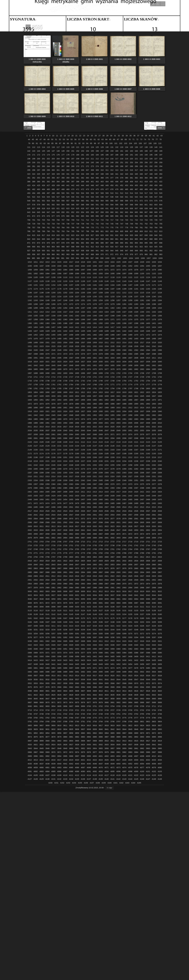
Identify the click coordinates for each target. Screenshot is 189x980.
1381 (36, 323)
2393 (113, 488)
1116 (101, 277)
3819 (113, 725)
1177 (53, 289)
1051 (124, 266)
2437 (101, 496)
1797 (130, 388)
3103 (95, 607)
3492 (83, 672)
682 (78, 216)
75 (149, 139)
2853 (113, 565)
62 (99, 139)
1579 (101, 354)
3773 (113, 718)
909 (78, 247)
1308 (148, 308)
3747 (95, 714)
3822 (130, 725)
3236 (65, 630)
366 (97, 178)
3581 (65, 687)
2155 (65, 450)
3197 (107, 622)
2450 (42, 499)
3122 (71, 611)
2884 (160, 568)
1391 (95, 323)
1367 (89, 319)
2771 (36, 553)
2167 (136, 450)
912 (92, 247)
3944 (36, 748)
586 (73, 205)
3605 (71, 691)
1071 (107, 270)
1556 (101, 350)
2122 (142, 442)
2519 (42, 511)
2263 (160, 465)
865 (136, 239)
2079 (160, 434)
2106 (47, 442)
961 (58, 254)
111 (29, 147)
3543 (113, 680)
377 (112, 178)
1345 (95, 316)
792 (58, 231)
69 (126, 139)
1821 (136, 392)
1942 (36, 415)
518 (151, 193)
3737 (36, 714)
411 (141, 182)
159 (112, 151)
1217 (154, 293)
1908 (107, 408)
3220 (107, 626)
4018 (65, 760)
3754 (136, 714)
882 (82, 243)
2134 (77, 446)
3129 (113, 611)
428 (53, 185)
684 (87, 216)
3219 (101, 626)
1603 (107, 358)
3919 (160, 741)
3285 (83, 637)
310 (102, 170)
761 (48, 228)
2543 (47, 515)
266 (58, 166)
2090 (89, 438)
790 (48, 231)
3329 (71, 645)
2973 (142, 584)
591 (97, 205)
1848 (160, 396)
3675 (77, 702)
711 (82, 220)
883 (87, 243)
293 (156, 166)
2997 (148, 588)
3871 (148, 733)
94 (87, 143)
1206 (89, 293)
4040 (59, 764)
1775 (136, 385)
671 (29, 216)
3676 (83, 702)
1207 (95, 293)
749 (131, 224)
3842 (113, 729)
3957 (113, 748)
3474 (113, 668)
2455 (71, 499)
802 (107, 231)
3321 (160, 641)
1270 (59, 304)
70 (130, 139)
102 (121, 143)
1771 (113, 385)
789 (43, 231)
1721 (95, 377)
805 (122, 231)
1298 (89, 308)
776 (117, 228)
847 (53, 239)
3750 (113, 714)
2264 (30, 469)
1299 (95, 308)
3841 (107, 729)
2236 (136, 461)
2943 (101, 580)
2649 (130, 530)
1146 (142, 281)
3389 (154, 653)
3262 (83, 634)
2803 (89, 557)
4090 (83, 771)
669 (156, 212)
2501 (71, 507)
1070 (101, 270)
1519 (154, 343)
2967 (107, 584)
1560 (124, 350)
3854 (47, 733)
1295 (71, 308)
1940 (160, 411)
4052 (130, 764)
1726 (124, 377)
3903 (65, 741)
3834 (65, 729)
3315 (124, 641)
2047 (107, 430)
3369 (36, 653)
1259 (130, 300)
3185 (36, 622)
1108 (53, 277)
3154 (124, 614)
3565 (107, 683)
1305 (130, 308)
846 (48, 239)
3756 (148, 714)
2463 (118, 499)
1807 (53, 392)
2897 (101, 572)
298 (43, 170)
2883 (154, 568)
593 (107, 205)
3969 (47, 752)
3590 (118, 687)
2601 (118, 522)
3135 (148, 611)
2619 (89, 526)
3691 (36, 706)
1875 (47, 404)
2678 (30, 538)
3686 (142, 702)
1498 (30, 343)
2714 (107, 542)
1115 (95, 277)
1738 (59, 381)
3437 (30, 664)
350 (161, 174)
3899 (42, 741)
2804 (95, 557)
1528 (71, 346)
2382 (47, 488)
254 (136, 162)
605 (29, 208)
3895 (154, 737)
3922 (42, 745)
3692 (42, 706)
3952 (83, 748)
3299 (30, 641)
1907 (101, 408)
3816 (95, 725)
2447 (160, 496)
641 (156, 208)
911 (87, 247)
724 (146, 220)
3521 (118, 676)
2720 (142, 542)
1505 (71, 343)
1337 (47, 316)
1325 (113, 312)
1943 (42, 415)
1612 (160, 358)
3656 (101, 699)
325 (39, 174)
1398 (136, 323)
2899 (113, 572)
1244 (42, 300)
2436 (95, 496)
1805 (42, 392)
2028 (130, 427)
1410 (71, 327)
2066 (83, 434)
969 (97, 254)
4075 (130, 768)
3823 (136, 725)
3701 (95, 706)
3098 (65, 607)
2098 (136, 438)
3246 (124, 630)
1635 (130, 362)
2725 (36, 545)
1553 (83, 350)
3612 (113, 691)
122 (82, 147)
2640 (77, 530)
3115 (30, 611)
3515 (83, 676)
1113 (83, 277)
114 (43, 147)
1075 (130, 270)
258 (156, 162)
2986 (83, 588)
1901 (65, 408)
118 (63, 147)
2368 (101, 484)
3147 (83, 614)
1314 (47, 312)
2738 (113, 545)
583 (58, 205)
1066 (77, 270)
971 (107, 254)
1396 (124, 323)
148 (58, 151)
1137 (89, 281)
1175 (42, 289)
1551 (71, 350)
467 (58, 189)
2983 (65, 588)
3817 (101, 725)
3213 (65, 626)
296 (34, 170)
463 (39, 189)
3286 (89, 637)
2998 (154, 588)
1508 (89, 343)
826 (87, 235)
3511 (59, 676)
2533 (124, 511)
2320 (89, 476)
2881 (142, 568)
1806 (47, 392)
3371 (47, 653)
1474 (160, 335)
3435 (154, 660)
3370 (42, 653)
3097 (59, 607)
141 (161, 147)
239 (63, 162)
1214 (136, 293)
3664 (148, 699)
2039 (59, 430)
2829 (107, 561)
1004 (131, 258)
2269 (59, 469)
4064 (65, 768)
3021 (154, 591)
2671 (124, 534)
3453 (124, 664)
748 (126, 224)
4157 (92, 783)
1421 (136, 327)
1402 (160, 323)
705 (53, 220)
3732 (142, 710)
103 (126, 143)
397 (73, 182)
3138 (30, 614)
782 (146, 228)
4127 (30, 779)
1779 (160, 385)
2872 (89, 568)
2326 (124, 476)
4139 (101, 779)
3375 (71, 653)
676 (48, 216)
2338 (59, 480)
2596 (89, 522)
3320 (154, 641)
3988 (160, 752)
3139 (36, 614)
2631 (160, 526)
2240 (160, 461)
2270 (65, 469)
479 (117, 189)
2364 (77, 484)
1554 (89, 350)
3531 (42, 680)
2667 (101, 534)
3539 (89, 680)
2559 (142, 515)
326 (43, 174)
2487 (124, 503)
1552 (77, 350)
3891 (130, 737)
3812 (71, 725)
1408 (59, 327)
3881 (71, 737)
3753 (130, 714)
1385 (59, 323)
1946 (59, 415)
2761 (113, 549)
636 (131, 208)
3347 (42, 649)
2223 (59, 461)
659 (107, 212)
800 (97, 231)
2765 (136, 549)
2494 (30, 507)
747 (122, 224)
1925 (71, 411)
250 (117, 162)
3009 (83, 591)
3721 (77, 710)
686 (97, 216)
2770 (30, 553)
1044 (83, 266)
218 (122, 159)
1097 (124, 274)
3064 (136, 599)
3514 (77, 676)
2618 (83, 526)
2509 (118, 507)
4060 (42, 768)
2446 (154, 496)
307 (87, 170)
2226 (77, 461)
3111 (142, 607)
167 (151, 151)
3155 (130, 614)
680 (68, 216)
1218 (160, 293)
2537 (148, 511)
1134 (71, 281)
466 (53, 189)
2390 (95, 488)
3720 (71, 710)
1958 (130, 415)
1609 (142, 358)
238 (58, 162)
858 (102, 239)
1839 (107, 396)
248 (107, 162)
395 (63, 182)
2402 (30, 492)
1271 (65, 304)
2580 (130, 519)
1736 (47, 381)
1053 (136, 266)
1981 (124, 419)
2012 (36, 427)
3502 (142, 672)
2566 (47, 519)
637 (136, 208)
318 (141, 170)
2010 (160, 423)
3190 (65, 622)
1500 (42, 343)
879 (68, 243)
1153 (47, 285)
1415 (101, 327)
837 (141, 235)
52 (60, 139)
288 (131, 166)
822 (68, 235)
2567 (53, 519)
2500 (65, 507)
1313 (42, 312)
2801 (77, 557)
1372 (118, 319)
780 (136, 228)
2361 (59, 484)
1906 (95, 408)
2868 (65, 568)
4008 (142, 756)
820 (58, 235)
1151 (36, 285)
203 (53, 159)
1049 (113, 266)
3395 (53, 656)
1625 (71, 362)
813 (161, 231)
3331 (83, 645)
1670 (65, 369)
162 (126, 151)
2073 (124, 434)
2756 (83, 549)
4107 (47, 775)
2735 (95, 545)
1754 (148, 381)
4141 (113, 779)
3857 (65, 733)
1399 (142, 323)
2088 (77, 438)
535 (97, 197)
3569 (130, 683)
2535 (136, 511)
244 (87, 162)
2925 (130, 576)
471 (78, 189)
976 (131, 254)
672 (34, 216)
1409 (65, 327)
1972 (71, 419)
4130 (47, 779)
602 (151, 205)
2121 (136, 442)
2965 (95, 584)
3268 (118, 634)
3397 (65, 656)
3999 (89, 756)
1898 (47, 408)
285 (117, 166)
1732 (160, 377)
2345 (101, 480)
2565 (42, 519)
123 (87, 147)
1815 (101, 392)
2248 (71, 465)
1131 (53, 281)
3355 (89, 649)
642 (161, 208)
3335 (107, 645)
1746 (101, 381)
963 (68, 254)
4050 (118, 764)
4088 (71, 771)
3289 (107, 637)
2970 (124, 584)
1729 (142, 377)
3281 (59, 637)
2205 (89, 457)
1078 (148, 270)
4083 (42, 771)
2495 (36, 507)
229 (29, 162)
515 (136, 193)
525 (48, 197)
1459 (77, 335)
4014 (42, 760)
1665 (36, 369)
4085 (53, 771)
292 (151, 166)
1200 (53, 293)
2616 (71, 526)
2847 (77, 565)
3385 (130, 653)
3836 (77, 729)
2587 (36, 522)
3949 (65, 748)
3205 (154, 622)
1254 (101, 300)
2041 (71, 430)
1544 (30, 350)
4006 (130, 756)
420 (151, 182)
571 (136, 201)
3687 (148, 702)
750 (136, 224)
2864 (42, 568)
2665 (89, 534)
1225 (65, 297)
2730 (65, 545)
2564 (36, 519)
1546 (42, 350)
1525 (53, 346)
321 (156, 170)
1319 (77, 312)
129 (102, 147)
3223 (124, 626)
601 (146, 205)
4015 (47, 760)
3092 (30, 607)
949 (136, 251)
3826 (154, 725)
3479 (142, 668)
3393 (42, 656)
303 (68, 170)
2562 (160, 515)
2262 (154, 465)
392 (48, 182)
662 (122, 212)
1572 (59, 354)
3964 (154, 748)
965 (78, 254)
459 (156, 185)
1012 (42, 262)
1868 (142, 400)
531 (78, 197)
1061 (47, 270)
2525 (77, 511)
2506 (101, 507)
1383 (47, 323)
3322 (30, 645)
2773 (47, 553)
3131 (124, 611)
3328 (65, 645)
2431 (65, 496)
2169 (148, 450)
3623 (42, 695)
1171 (154, 285)
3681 (113, 702)
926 (161, 247)
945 (117, 251)
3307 (77, 641)
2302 (118, 473)
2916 (77, 576)
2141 (118, 446)
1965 (36, 419)
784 (156, 228)
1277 (101, 304)
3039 (124, 595)
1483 (77, 339)
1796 (124, 388)
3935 (118, 745)
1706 (142, 373)
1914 (142, 408)
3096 (53, 607)
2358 (42, 484)
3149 (95, 614)
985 (33, 258)
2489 (136, 503)
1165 (118, 285)
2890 (59, 572)
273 (92, 166)
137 (141, 147)
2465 (130, 499)
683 (82, 216)
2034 (30, 430)
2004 (124, 423)
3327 (59, 645)
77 (157, 139)
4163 (127, 783)
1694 (71, 373)
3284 (77, 637)
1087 (65, 274)
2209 (113, 457)
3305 (65, 641)
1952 (95, 415)
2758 (95, 549)
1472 (148, 335)
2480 (83, 503)
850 (68, 239)
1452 (36, 335)
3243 (107, 630)
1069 (95, 270)
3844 (124, 729)
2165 (124, 450)
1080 (160, 270)
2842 (47, 565)
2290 (47, 473)
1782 (42, 388)
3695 (59, 706)
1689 (42, 373)
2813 (148, 557)
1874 (42, 404)
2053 (142, 430)
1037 (42, 266)
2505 (95, 507)
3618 (148, 691)
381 (131, 178)
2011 (30, 427)
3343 (154, 645)
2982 (59, 588)
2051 (130, 430)
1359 (42, 319)
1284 (142, 304)
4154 (74, 783)
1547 (47, 350)
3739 (47, 714)
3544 (118, 680)
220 (131, 159)
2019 (77, 427)
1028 (136, 262)
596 (122, 205)
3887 (107, 737)
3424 (89, 660)
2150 (36, 450)
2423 (154, 492)
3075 (65, 603)
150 (68, 151)
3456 (142, 664)
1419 (124, 327)
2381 (42, 488)
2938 (71, 580)
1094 (107, 274)
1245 (47, 300)
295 (29, 170)
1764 (71, 385)
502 (73, 193)
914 (102, 247)
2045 (95, 430)
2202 (71, 457)
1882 (89, 404)
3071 (42, 603)
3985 (142, 752)
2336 (47, 480)
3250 (148, 630)
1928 (89, 411)
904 (53, 247)
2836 (148, 561)
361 (78, 178)
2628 (142, 526)
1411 (77, 327)
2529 (101, 511)
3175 (113, 618)
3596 (154, 687)
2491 (148, 503)
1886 (113, 404)
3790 (77, 722)
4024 (101, 760)
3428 (113, 660)
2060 (47, 434)
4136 (83, 779)
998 (97, 258)
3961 (136, 748)
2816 (30, 561)
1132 (59, 281)
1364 (71, 319)
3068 (160, 599)
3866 (118, 733)
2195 (30, 457)
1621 (47, 362)
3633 (101, 695)
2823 (71, 561)
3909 (101, 741)
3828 (30, 729)
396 (68, 182)
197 (161, 155)
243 (82, 162)
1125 (154, 277)
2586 (30, 522)
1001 (113, 258)
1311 (30, 312)
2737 (107, 545)
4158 (98, 783)
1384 (53, 323)
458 (151, 185)
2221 (47, 461)
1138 (95, 281)
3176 (118, 618)
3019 (142, 591)
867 (146, 239)
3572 (148, 683)
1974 (83, 419)
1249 (71, 300)
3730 (130, 710)
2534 (130, 511)
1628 (89, 362)
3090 (154, 603)
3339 (130, 645)
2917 (83, 576)
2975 (154, 584)
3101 (83, 607)
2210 (118, 457)
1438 (101, 331)
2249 (77, 465)
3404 (107, 656)
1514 (124, 343)
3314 (118, 641)
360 (73, 178)
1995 (71, 423)
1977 (101, 419)
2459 (95, 499)
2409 (71, 492)
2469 (154, 499)
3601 (47, 691)
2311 (36, 476)
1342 (77, 316)
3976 (89, 752)
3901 (53, 741)
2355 (160, 480)
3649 (59, 699)
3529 (30, 680)
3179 (136, 618)
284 (112, 166)
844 (39, 239)
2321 (95, 476)
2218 (30, 461)
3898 (36, 741)
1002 (119, 258)
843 (34, 239)
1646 (59, 365)
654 (82, 212)
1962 (154, 415)
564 (102, 201)
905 (58, 247)
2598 (101, 522)
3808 (47, 725)
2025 (113, 427)
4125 (154, 775)
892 (131, 243)
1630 (101, 362)
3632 (95, 695)
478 (112, 189)
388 (29, 182)
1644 (47, 365)
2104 (36, 442)
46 (37, 139)
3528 (160, 676)
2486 (118, 503)
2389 (89, 488)
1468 (124, 335)
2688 (89, 538)
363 (87, 178)
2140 (113, 446)
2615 (65, 526)
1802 (160, 388)
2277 (107, 469)
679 (63, 216)
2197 (42, 457)
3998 (83, 756)
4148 (154, 779)
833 (122, 235)
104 (130, 143)
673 (39, 216)
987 (43, 258)
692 (126, 216)
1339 (59, 316)
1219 (30, 297)
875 (48, 243)
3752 (124, 714)
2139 (107, 446)
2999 (160, 588)
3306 (71, 641)
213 (102, 159)
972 (112, 254)
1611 (154, 358)
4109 (59, 775)
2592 (65, 522)
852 (73, 239)
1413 (89, 327)
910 (82, 247)
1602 (101, 358)
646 (43, 212)
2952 (154, 580)
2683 (59, 538)
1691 (53, 373)
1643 (42, 365)
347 (146, 174)
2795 (42, 557)
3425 (95, 660)
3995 (65, 756)
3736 (30, 714)
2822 (65, 561)
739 (82, 224)
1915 (148, 408)
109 (155, 143)
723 (141, 220)
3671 (53, 702)
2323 (107, 476)
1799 (142, 388)
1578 (95, 354)
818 (48, 235)
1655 (113, 365)
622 (63, 208)
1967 (47, 419)
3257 (53, 634)
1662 (154, 365)
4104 (30, 775)
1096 (118, 274)
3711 (154, 706)
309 (97, 170)
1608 (136, 358)
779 (131, 228)
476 (102, 189)
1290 (42, 308)
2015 (53, 427)
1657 (124, 365)
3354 (83, 649)
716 (107, 220)
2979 (42, 588)
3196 (101, 622)
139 (151, 147)
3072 (47, 603)
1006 (143, 258)
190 (126, 155)
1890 (136, 404)
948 (131, 251)
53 (64, 139)
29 (107, 136)
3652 (77, 699)
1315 (53, 312)
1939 (154, 411)
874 (43, 243)
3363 (136, 649)
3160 (160, 614)
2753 (65, 549)
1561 (130, 350)
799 (92, 231)
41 (154, 136)
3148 (89, 614)
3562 (89, 683)
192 (136, 155)
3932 (101, 745)
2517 (30, 511)
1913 (136, 408)
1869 (148, 400)
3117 (42, 611)
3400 (83, 656)
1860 (95, 400)
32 (119, 136)
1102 (154, 274)
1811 (77, 392)
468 (63, 189)
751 (141, 224)
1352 (136, 316)
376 (107, 178)
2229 (95, 461)
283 (107, 166)
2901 (124, 572)
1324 (107, 312)
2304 (130, 473)
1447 (154, 331)
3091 (160, 603)
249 (112, 162)
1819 (124, 392)
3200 (124, 622)
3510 (53, 676)
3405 (113, 656)
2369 (107, 484)
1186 (107, 289)
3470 (89, 668)
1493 (136, 339)
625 (78, 208)
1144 (130, 281)
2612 (47, 526)
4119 (118, 775)
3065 (142, 599)
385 (151, 178)
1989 (36, 423)
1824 (154, 392)
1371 (113, 319)
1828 (42, 396)
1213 (130, 293)
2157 (77, 450)
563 (97, 201)
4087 (65, 771)
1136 (83, 281)
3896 (160, 737)
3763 (53, 718)
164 (136, 151)
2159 (89, 450)
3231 (36, 630)
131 (112, 147)
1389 (83, 323)
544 (141, 197)
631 (107, 208)
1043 (77, 266)
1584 (130, 354)
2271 (71, 469)
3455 (136, 664)
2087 (71, 438)
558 (73, 201)
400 (87, 182)
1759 (42, 385)
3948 (59, 748)
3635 (113, 695)
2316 (65, 476)
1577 (89, 354)
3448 (95, 664)
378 (117, 178)
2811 (136, 557)
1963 (160, 415)
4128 (36, 779)
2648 (124, 530)
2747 (30, 549)
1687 (30, 373)
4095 (113, 771)
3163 (42, 618)
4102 (154, 771)
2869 (71, 568)
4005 (124, 756)
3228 (154, 626)
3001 (36, 591)
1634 (124, 362)
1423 (148, 327)
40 (150, 136)
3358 (107, 649)
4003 (113, 756)
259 (161, 162)
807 (131, 231)
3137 (160, 611)
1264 (160, 300)
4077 (142, 768)
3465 (59, 668)
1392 (101, 323)
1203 (71, 293)
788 (39, 231)
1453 (42, 335)
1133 (65, 281)
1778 (154, 385)
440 (63, 185)
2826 (89, 561)
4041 (65, 764)
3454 (130, 664)
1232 (107, 297)
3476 (124, 668)
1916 (154, 408)
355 (48, 178)
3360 (118, 649)
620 (53, 208)
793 (63, 231)
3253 (30, 634)
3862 (95, 733)
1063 (59, 270)
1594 (53, 358)
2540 (30, 515)
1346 (101, 316)
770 (92, 228)
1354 (148, 316)
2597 (95, 522)
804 (117, 231)
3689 (160, 702)
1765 (77, 385)
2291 (53, 473)
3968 (42, 752)
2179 (71, 454)
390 (39, 182)
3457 (148, 664)
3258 (59, 634)
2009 (154, 423)
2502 (77, 507)
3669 (42, 702)
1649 (77, 365)
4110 (65, 775)
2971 (130, 584)
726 (156, 220)
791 (53, 231)
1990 (42, 423)
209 (82, 159)
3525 (142, 676)
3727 (113, 710)
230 (34, 162)
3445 (77, 664)
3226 (142, 626)
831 (112, 235)
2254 (107, 465)
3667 (30, 702)
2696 (136, 538)
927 (29, 251)
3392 (36, 656)
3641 (148, 695)
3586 (95, 687)
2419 (130, 492)
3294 (136, 637)
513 (126, 193)
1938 (148, 411)
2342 (83, 480)
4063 (59, 768)
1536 (118, 346)
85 (52, 143)
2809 (124, 557)
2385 (65, 488)
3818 (107, 725)
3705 (118, 706)
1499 (36, 343)
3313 (113, 641)
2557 (130, 515)
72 (137, 139)
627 (87, 208)
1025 (118, 262)
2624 (118, 526)
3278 (42, 637)
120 (73, 147)
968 (92, 254)
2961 (71, 584)
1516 (136, 343)
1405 (42, 327)
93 (83, 143)
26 (96, 136)
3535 (65, 680)
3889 (118, 737)
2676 (154, 534)
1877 (59, 404)
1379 (160, 319)
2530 (107, 511)
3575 (30, 687)
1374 (130, 319)
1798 (136, 388)
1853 (53, 400)
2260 (142, 465)
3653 (83, 699)
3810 (59, 725)
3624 (47, 695)
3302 (47, 641)
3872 (154, 733)
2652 (148, 530)
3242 (101, 630)
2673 (136, 534)
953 (156, 251)
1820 (130, 392)
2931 (30, 580)
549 (29, 201)
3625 (53, 695)
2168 (142, 450)
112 (34, 147)
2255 (113, 465)
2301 (113, 473)
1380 (30, 323)
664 (131, 212)
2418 (124, 492)
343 (126, 174)
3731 (136, 710)
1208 (101, 293)
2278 (113, 469)
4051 (124, 764)
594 (112, 205)
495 (39, 193)
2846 (71, 565)
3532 (47, 680)
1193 (148, 289)
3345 (30, 649)
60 (91, 139)
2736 (101, 545)
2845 (65, 565)
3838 (89, 729)
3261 (77, 634)
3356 (95, 649)
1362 (59, 319)
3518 (101, 676)
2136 (89, 446)
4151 (56, 783)
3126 (95, 611)
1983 (136, 419)
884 (92, 243)
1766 (83, 385)
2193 (154, 454)
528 (63, 197)
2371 (118, 484)
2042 (77, 430)
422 (161, 182)
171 (34, 155)
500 (63, 193)
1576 (83, 354)
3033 (89, 595)
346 (141, 174)
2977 (30, 588)
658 (102, 212)
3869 (136, 733)
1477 (42, 339)
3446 (83, 664)
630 (102, 208)
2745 (154, 545)
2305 (136, 473)
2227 (83, 461)
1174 (36, 289)
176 (58, 155)
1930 (101, 411)
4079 (154, 768)
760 (43, 228)
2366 (89, 484)
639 (146, 208)
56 (75, 139)
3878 (53, 737)
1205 (83, 293)
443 (78, 185)
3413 (160, 656)
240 (68, 162)
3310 (95, 641)
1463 (101, 335)
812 (156, 231)
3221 (113, 626)
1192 (142, 289)
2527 (89, 511)
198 (29, 159)
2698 (148, 538)
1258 (124, 300)
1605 (118, 358)
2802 (83, 557)
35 (131, 136)
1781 (36, 388)
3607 (83, 691)
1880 (77, 404)
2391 (101, 488)
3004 (53, 591)
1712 (42, 377)
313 (117, 170)
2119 (124, 442)
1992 (53, 423)
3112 (148, 607)
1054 (142, 266)
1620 (42, 362)
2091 (95, 438)
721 (131, 220)
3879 (59, 737)
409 (131, 182)
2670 (118, 534)
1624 (65, 362)
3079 (89, 603)
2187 (118, 454)
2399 (148, 488)
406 (117, 182)
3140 (42, 614)
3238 (77, 630)
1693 (65, 373)
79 (29, 143)
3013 (107, 591)
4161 (115, 783)
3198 (113, 622)
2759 (101, 549)
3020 (148, 591)
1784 (53, 388)
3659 (118, 699)
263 (43, 166)
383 (141, 178)
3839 (95, 729)
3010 (89, 591)
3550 (154, 680)
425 (39, 185)
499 (58, 193)
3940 (148, 745)
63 (103, 139)
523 (39, 197)
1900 (59, 408)
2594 (77, 522)
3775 (124, 718)
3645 (36, 699)
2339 (65, 480)
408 (126, 182)
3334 (101, 645)
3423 (83, 660)
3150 (101, 614)
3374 (65, 653)
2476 (59, 503)
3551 (160, 680)
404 (107, 182)
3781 (160, 718)
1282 (130, 304)
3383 (118, 653)
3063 (130, 599)
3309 (89, 641)
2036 (42, 430)
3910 (107, 741)
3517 (95, 676)
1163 (107, 285)
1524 (47, 346)
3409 (136, 656)
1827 (36, 396)
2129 (47, 446)
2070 (107, 434)
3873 (160, 733)
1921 (47, 411)
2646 (113, 530)
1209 (107, 293)
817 (43, 235)
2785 (118, 553)
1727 (130, 377)
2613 (53, 526)
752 (146, 224)
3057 (95, 599)
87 (60, 143)
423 (29, 185)
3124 (83, 611)
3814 (83, 725)
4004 (118, 756)
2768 (154, 549)
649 (58, 212)
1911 (124, 408)
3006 (65, 591)
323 (29, 174)
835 (131, 235)
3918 (154, 741)
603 (156, 205)
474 (92, 189)
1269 (53, 304)
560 (82, 201)
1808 (59, 392)
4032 (148, 760)
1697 (89, 373)
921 (136, 247)
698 (156, 216)
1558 (113, 350)
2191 (142, 454)
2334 (36, 480)
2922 (113, 576)
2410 (77, 492)
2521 (53, 511)
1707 (148, 373)
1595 (59, 358)
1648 (71, 365)
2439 (113, 496)
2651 (142, 530)
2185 (107, 454)
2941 (89, 580)
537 (107, 197)
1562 (136, 350)
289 (136, 166)
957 (39, 254)
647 (48, 212)
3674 (71, 702)
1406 (47, 327)
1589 (160, 354)
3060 (113, 599)
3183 (160, 618)
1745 (95, 381)
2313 (47, 476)
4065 (71, 768)
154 (87, 151)
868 (151, 239)
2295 (77, 473)
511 (117, 193)
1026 (124, 262)
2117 (113, 442)
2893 (77, 572)
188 (117, 155)
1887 (118, 404)
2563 (30, 519)
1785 (59, 388)
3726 (107, 710)
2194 (160, 454)
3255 (42, 634)
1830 (53, 396)
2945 (113, 580)
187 (112, 155)
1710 (30, 377)
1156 (65, 285)
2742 (136, 545)
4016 (53, 760)
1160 (89, 285)
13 (65, 136)
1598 (77, 358)
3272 (142, 634)
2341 (77, 480)
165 (141, 151)
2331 (154, 476)
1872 (30, 404)
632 (112, 208)
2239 (154, 461)
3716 (47, 710)
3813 (77, 725)
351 (29, 178)
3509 (47, 676)
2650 (136, 530)
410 (136, 182)
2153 (53, 450)
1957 (124, 415)
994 (77, 258)
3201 (130, 622)
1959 (136, 415)
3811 (65, 725)
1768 (95, 385)
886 (102, 243)
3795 (107, 722)
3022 (160, 591)
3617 (142, 691)
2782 (101, 553)
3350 (59, 649)
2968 (113, 584)
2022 (95, 427)
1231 (101, 297)
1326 (118, 312)
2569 (65, 519)
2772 (42, 553)
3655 (95, 699)
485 (126, 189)
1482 (71, 339)
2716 (118, 542)
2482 (95, 503)
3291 (118, 637)
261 (34, 166)
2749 (42, 549)
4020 (77, 760)
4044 (83, 764)
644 (34, 212)
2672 (130, 534)
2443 (136, 496)
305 (78, 170)
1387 (71, 323)
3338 (124, 645)
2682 (53, 538)
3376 (77, 653)
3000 (30, 591)
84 (49, 143)
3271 (136, 634)
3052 (65, 599)
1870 (154, 400)
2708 (71, 542)
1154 (53, 285)
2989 (101, 588)
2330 (148, 476)
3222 (118, 626)
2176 (53, 454)
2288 (36, 473)
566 (112, 201)
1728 (136, 377)
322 (161, 170)
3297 (154, 637)
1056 (154, 266)
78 (161, 139)
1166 (124, 285)
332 (73, 174)
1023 (107, 262)
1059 (36, 270)
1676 (101, 369)
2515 (154, 507)
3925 (59, 745)
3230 (30, 630)
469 (68, 189)
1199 (47, 293)
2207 (101, 457)
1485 (89, 339)
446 (92, 185)
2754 (71, 549)
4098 (130, 771)
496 (43, 193)
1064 (65, 270)
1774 (130, 385)
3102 (89, 607)
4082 (36, 771)
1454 (47, 335)
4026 (113, 760)
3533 (53, 680)
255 (141, 162)
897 (156, 243)
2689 (95, 538)
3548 (142, 680)
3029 (65, 595)
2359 (47, 484)
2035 (36, 430)
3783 (36, 722)
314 (122, 170)
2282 (136, 469)
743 (102, 224)
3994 (59, 756)
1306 (136, 308)
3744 (77, 714)
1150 (30, 285)
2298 (95, 473)
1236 (130, 297)
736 (68, 224)
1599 (83, 358)
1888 (124, 404)
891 (126, 243)
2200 (59, 457)
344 (131, 174)
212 (97, 159)
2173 (36, 454)
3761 (42, 718)
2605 (142, 522)
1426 (30, 331)
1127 (30, 281)
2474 (47, 503)
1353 (142, 316)
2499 (59, 507)
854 (82, 239)
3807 (42, 725)
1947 (65, 415)
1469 (130, 335)
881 (78, 243)
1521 (30, 346)
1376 (142, 319)
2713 (101, 542)
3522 (124, 676)
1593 (47, 358)
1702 (118, 373)
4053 (136, 764)
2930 (160, 576)
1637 (142, 362)
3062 (124, 599)
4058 (30, 768)
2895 (89, 572)
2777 (71, 553)
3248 (136, 630)
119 (68, 147)
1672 (77, 369)
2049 (118, 430)
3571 (142, 683)
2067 (89, 434)
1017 (71, 262)
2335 (42, 480)
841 (161, 235)
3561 (83, 683)
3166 (59, 618)
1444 (136, 331)
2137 (95, 446)
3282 (65, 637)
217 (117, 159)
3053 (71, 599)
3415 (36, 660)
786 (29, 231)
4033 (154, 760)
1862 (107, 400)
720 (126, 220)
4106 (42, 775)
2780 (89, 553)
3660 (124, 699)
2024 (107, 427)
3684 (130, 702)
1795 (118, 388)
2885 (30, 572)
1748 (113, 381)
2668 (107, 534)
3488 (59, 672)
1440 (113, 331)
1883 (95, 404)
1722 (101, 377)
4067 (83, 768)
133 (122, 147)
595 (117, 205)
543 (136, 197)
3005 (59, 591)
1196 (30, 293)
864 (131, 239)
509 (107, 193)
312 (112, 170)
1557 (107, 350)
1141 (113, 281)
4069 (95, 768)
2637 (59, 530)
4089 (77, 771)
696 (146, 216)
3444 (71, 664)
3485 (42, 672)
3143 (59, 614)
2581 (136, 519)
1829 (47, 396)
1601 (95, 358)
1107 (47, 277)
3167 (65, 618)
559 (78, 201)
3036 (107, 595)
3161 (30, 618)
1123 (142, 277)
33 (123, 136)
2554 (113, 515)
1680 (124, 369)
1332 (154, 312)
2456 (77, 499)
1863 (113, 400)
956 (34, 254)
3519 (107, 676)
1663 (160, 365)
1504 (65, 343)
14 (69, 136)
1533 (101, 346)
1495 (148, 339)
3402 (95, 656)
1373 (124, 319)
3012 (101, 591)
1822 (142, 392)
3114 (160, 607)
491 (156, 189)
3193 (83, 622)
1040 (59, 266)
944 (112, 251)
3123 (77, 611)
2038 (53, 430)
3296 (148, 637)
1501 (47, 343)
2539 (160, 511)
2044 (89, 430)
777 (122, 228)
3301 (42, 641)
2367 (95, 484)
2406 (53, 492)
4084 (47, 771)
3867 (124, 733)
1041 (65, 266)
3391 (30, 656)
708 (68, 220)
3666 (160, 699)
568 (122, 201)
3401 (89, 656)
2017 (65, 427)
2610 (36, 526)
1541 (148, 346)
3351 (65, 649)
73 (141, 139)
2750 (47, 549)
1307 (142, 308)
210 (87, 159)
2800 (71, 557)
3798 (124, 722)
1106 (42, 277)
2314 (53, 476)
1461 (89, 335)
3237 (71, 630)
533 (87, 197)
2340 (71, 480)
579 (39, 205)
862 (122, 239)
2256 (118, 465)
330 (63, 174)
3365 (148, 649)
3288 (101, 637)
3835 (71, 729)
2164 (118, 450)
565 (107, 201)
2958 (53, 584)
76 (153, 139)
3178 (130, 618)
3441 (53, 664)
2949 (136, 580)
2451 (47, 499)
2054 (148, 430)
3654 (89, 699)
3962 (142, 748)
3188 (53, 622)
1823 (148, 392)
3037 (113, 595)
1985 (148, 419)
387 (161, 178)
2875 (107, 568)
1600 (89, 358)
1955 (113, 415)
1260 (136, 300)
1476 (36, 339)
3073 (53, 603)
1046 (95, 266)
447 (97, 185)
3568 (124, 683)
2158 (83, 450)
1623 (59, 362)
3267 (113, 634)
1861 (101, 400)
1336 (42, 316)
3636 (118, 695)
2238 (148, 461)
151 (73, 151)
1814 (95, 392)
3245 (118, 630)
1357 (30, 319)
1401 (154, 323)
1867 (136, 400)
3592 (130, 687)
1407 (53, 327)
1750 (124, 381)
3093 (36, 607)
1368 (95, 319)
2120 (130, 442)
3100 (77, 607)
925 (156, 247)
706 (58, 220)
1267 (42, 304)
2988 (95, 588)
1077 (142, 270)
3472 (101, 668)
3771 (101, 718)
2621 (101, 526)
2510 (124, 507)
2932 (36, 580)
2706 (59, 542)
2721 (148, 542)
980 (146, 254)
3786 (53, 722)
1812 (83, 392)
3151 (107, 614)
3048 (42, 599)
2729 (59, 545)
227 (156, 159)
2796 (47, 557)
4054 (142, 764)
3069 (30, 603)
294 (161, 166)
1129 (42, 281)
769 (87, 228)
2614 (59, 526)
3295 (142, 637)
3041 (136, 595)
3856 (59, 733)
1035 (30, 266)
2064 (71, 434)
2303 (124, 473)
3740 (53, 714)
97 (99, 143)
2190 (136, 454)
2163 (113, 450)
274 (97, 166)
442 (73, 185)
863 (126, 239)
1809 (65, 392)
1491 (124, 339)
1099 (136, 274)
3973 (71, 752)
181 (82, 155)
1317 (65, 312)
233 (48, 162)
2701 (30, 542)
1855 (65, 400)
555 (58, 201)
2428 (47, 496)
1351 (130, 316)
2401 (160, 488)
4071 (107, 768)
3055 (83, 599)
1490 (118, 339)
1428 (42, 331)
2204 (83, 457)
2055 (154, 430)
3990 (36, 756)
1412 (83, 327)
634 (122, 208)
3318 (142, 641)
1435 (83, 331)
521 (29, 197)
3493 (89, 672)
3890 (124, 737)
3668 (36, 702)
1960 (142, 415)
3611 (107, 691)
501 (68, 193)
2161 (101, 450)
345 (136, 174)
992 (68, 258)
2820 (53, 561)
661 (117, 212)
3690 (30, 706)
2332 (160, 476)
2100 (148, 438)
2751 (53, 549)
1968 (53, 419)
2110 (71, 442)
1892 (148, 404)
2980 (47, 588)
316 (131, 170)
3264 (95, 634)
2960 (65, 584)
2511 (130, 507)
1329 (136, 312)
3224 (130, 626)
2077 (148, 434)
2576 (107, 519)
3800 (136, 722)
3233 (47, 630)
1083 (42, 274)
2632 (30, 530)
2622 (107, 526)
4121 (130, 775)
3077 (77, 603)
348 (151, 174)
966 (82, 254)
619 (48, 208)
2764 (130, 549)
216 (112, 159)
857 (97, 239)
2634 (42, 530)
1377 (148, 319)
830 (107, 235)
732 (48, 224)
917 (117, 247)
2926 (136, 576)
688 (107, 216)
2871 (83, 568)
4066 (77, 768)
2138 (101, 446)
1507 (83, 343)
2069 (101, 434)
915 (107, 247)
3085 (124, 603)
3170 (83, 618)
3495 (101, 672)
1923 (59, 411)
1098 (130, 274)
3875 (36, 737)
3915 (136, 741)
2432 (71, 496)
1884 (101, 404)
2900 (118, 572)
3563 (95, 683)
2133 (71, 446)
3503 (148, 672)
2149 (30, 450)
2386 (71, 488)
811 (151, 231)
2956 (42, 584)
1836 (89, 396)
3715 (42, 710)
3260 (71, 634)
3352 (71, 649)
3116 (36, 611)
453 (126, 185)
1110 (65, 277)
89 (68, 143)
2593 (71, 522)
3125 (89, 611)
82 (41, 143)
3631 (89, 695)
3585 (89, 687)
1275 (89, 304)
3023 (30, 595)
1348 (113, 316)
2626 (130, 526)
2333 (30, 480)
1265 (30, 304)
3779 (148, 718)
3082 (107, 603)
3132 (130, 611)
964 (73, 254)
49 (48, 139)
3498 (118, 672)
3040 (130, 595)
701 (34, 220)
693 (131, 216)
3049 (47, 599)
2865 (47, 568)
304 (73, 170)
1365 (77, 319)
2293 (65, 473)
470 (73, 189)
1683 (142, 369)
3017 (130, 591)
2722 (154, 542)
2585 (160, 519)
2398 (142, 488)
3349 (53, 649)
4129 (42, 779)
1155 (59, 285)
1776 (142, 385)
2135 (83, 446)
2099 (142, 438)
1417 (113, 327)
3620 (160, 691)
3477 (130, 668)
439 (58, 185)
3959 (124, 748)
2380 (36, 488)
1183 (89, 289)
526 (53, 197)
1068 (89, 270)
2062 (59, 434)
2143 (130, 446)
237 (53, 162)
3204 (148, 622)
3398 (71, 656)
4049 (113, 764)
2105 (42, 442)
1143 (124, 281)
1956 (118, 415)
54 (68, 139)
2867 (59, 568)
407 (122, 182)
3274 (154, 634)
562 (92, 201)
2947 (124, 580)
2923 (118, 576)
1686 (160, 369)
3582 (71, 687)
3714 (36, 710)
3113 (154, 607)
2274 (89, 469)
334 (82, 174)
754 (156, 224)
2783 (107, 553)
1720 (89, 377)
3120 (59, 611)
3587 (101, 687)
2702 (36, 542)
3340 (136, 645)
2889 (53, 572)
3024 (36, 595)
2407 (59, 492)
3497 (113, 672)
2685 (71, 538)
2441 (124, 496)
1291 (47, 308)
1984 (142, 419)
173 (43, 155)
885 (97, 243)
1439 (107, 331)
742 (97, 224)
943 (107, 251)
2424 (160, 492)
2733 (83, 545)
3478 (136, 668)
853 (78, 239)
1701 (113, 373)
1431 (59, 331)
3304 (59, 641)
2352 (142, 480)
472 (82, 189)
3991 (42, 756)
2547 (71, 515)
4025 (107, 760)
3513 (71, 676)
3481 (154, 668)
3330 (77, 645)
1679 (118, 369)
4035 (30, 764)
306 (82, 170)
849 (63, 239)
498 (53, 193)
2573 (89, 519)
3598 (30, 691)
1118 (113, 277)
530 (73, 197)
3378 (89, 653)
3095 (47, 607)
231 (39, 162)
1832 (65, 396)
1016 (65, 262)
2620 (95, 526)
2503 (83, 507)
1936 (136, 411)
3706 (124, 706)
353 (39, 178)
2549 (83, 515)
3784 (42, 722)
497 (48, 193)
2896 (95, 572)
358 (63, 178)
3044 (154, 595)
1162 (101, 285)
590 (92, 205)
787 (34, 231)
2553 (107, 515)
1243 (36, 300)
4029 (130, 760)
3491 (77, 672)
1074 (124, 270)
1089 (77, 274)
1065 (71, 270)
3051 (59, 599)
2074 (130, 434)
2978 (36, 588)
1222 (47, 297)
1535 (113, 346)
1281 (124, 304)
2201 (65, 457)
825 (82, 235)
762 (53, 228)
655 (87, 212)
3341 (142, 645)
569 (126, 201)
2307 (148, 473)
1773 (124, 385)
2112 (83, 442)
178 (68, 155)
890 (122, 243)
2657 (42, 534)
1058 (30, 270)
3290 (113, 637)
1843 (130, 396)
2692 (113, 538)
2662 (71, 534)
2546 (65, 515)
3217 (89, 626)
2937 (65, 580)
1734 (36, 381)
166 (146, 151)
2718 (130, 542)
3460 (30, 668)
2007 (142, 423)
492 (161, 189)
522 (34, 197)
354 (43, 178)
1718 (77, 377)
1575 (77, 354)
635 (126, 208)
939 (87, 251)
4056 (154, 764)
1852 (47, 400)
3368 (30, 653)
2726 (42, 545)
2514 (148, 507)
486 (131, 189)
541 (126, 197)
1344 (89, 316)
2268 (53, 469)
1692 (59, 373)
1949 (77, 415)
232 (43, 162)
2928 (148, 576)
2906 (154, 572)
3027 (53, 595)
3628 (71, 695)
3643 (160, 695)
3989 (30, 756)
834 (126, 235)
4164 (133, 783)
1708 (154, 373)
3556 (53, 683)
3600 (42, 691)
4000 (95, 756)
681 (73, 216)
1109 (59, 277)
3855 (53, 733)
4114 (89, 775)
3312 (107, 641)
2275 (95, 469)
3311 (101, 641)
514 (131, 193)
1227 (77, 297)
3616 (136, 691)
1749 (118, 381)
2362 (65, 484)
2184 (101, 454)
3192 (77, 622)
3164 (47, 618)
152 (78, 151)
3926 (65, 745)
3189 (59, 622)
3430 (124, 660)
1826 (30, 396)
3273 (148, 634)
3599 (36, 691)
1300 (101, 308)
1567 (30, 354)
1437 (95, 331)
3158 (148, 614)
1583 (124, 354)
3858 (71, 733)
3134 (142, 611)
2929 (154, 576)
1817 (113, 392)
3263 (89, 634)
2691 (107, 538)
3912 (118, 741)
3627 (65, 695)
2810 (130, 557)
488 (141, 189)
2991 (113, 588)
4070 (101, 768)
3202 (136, 622)
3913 (124, 741)
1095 (113, 274)
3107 (118, 607)
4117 (107, 775)
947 (126, 251)
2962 (77, 584)
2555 (118, 515)
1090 (83, 274)
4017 (59, 760)
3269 (124, 634)
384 (146, 178)
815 (34, 235)
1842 (124, 396)
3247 (130, 630)
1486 (95, 339)
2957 (47, 584)
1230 (95, 297)
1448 (160, 331)
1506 (77, 343)
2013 (42, 427)
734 (58, 224)
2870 (77, 568)
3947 (53, 748)
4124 (148, 775)
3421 (71, 660)
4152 (62, 783)
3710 (148, 706)
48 (44, 139)
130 (107, 147)
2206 (95, 457)
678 (58, 216)
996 (87, 258)
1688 (36, 373)
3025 (42, 595)
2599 (107, 522)
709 (73, 220)
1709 (160, 373)
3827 (160, 725)
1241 (160, 297)
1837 (95, 396)
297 (39, 170)
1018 (77, 262)
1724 (113, 377)
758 (39, 228)
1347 (107, 316)
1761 (53, 385)
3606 (77, 691)
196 (156, 155)
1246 (53, 300)
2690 (101, 538)
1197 (36, 293)
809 (141, 231)
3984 (136, 752)
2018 (71, 427)
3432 (136, 660)
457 (146, 185)
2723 (160, 542)
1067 (83, 270)
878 (63, 243)
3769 (89, 718)
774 (107, 228)
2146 (148, 446)
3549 (148, 680)
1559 (118, 350)
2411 (83, 492)
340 (112, 174)
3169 (77, 618)
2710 (83, 542)
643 (29, 212)
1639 (154, 362)
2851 (101, 565)
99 (107, 143)
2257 (124, 465)
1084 (47, 274)
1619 (36, 362)
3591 (124, 687)
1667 (47, 369)
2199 (53, 457)
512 (122, 193)
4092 (95, 771)
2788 (136, 553)
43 (161, 136)
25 (92, 136)
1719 (83, 377)
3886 (101, 737)
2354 (154, 480)
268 (68, 166)
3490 (71, 672)
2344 (95, 480)
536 (102, 197)
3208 (36, 626)
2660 (59, 534)
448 (102, 185)
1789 (83, 388)
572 (141, 201)
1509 (95, 343)
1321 (89, 312)
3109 (130, 607)
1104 (30, 277)
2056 (160, 430)
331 (68, 174)
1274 (83, 304)
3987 (154, 752)
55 (72, 139)
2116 (107, 442)
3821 (124, 725)
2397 (136, 488)
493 (29, 193)
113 (39, 147)
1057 (160, 266)
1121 (130, 277)
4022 (89, 760)
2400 (154, 488)
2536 (142, 511)
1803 (30, 392)
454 (131, 185)
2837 (154, 561)
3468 (77, 668)
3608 (89, 691)
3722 (83, 710)
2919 (95, 576)
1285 (148, 304)
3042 (142, 595)
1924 (65, 411)
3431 (130, 660)
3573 (154, 683)
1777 (148, 385)
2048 (113, 430)
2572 (83, 519)
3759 (30, 718)
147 (53, 151)
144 (39, 151)
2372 (124, 484)
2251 (89, 465)
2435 (89, 496)
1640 (160, 362)
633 (117, 208)
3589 (113, 687)
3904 (71, 741)
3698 (77, 706)
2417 (118, 492)
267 (63, 166)
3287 (95, 637)
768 (82, 228)
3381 (107, 653)
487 (136, 189)
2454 (65, 499)
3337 (118, 645)
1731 (154, 377)
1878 (65, 404)
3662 (136, 699)
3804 (160, 722)
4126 (160, 775)
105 (135, 143)
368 (102, 178)
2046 (101, 430)
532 (82, 197)
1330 (142, 312)
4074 (124, 768)
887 (107, 243)
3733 (148, 710)
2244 (47, 465)
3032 (83, 595)
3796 (113, 722)
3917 (148, 741)
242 (78, 162)
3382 (113, 653)
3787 (59, 722)
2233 (118, 461)
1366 (83, 319)
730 (39, 224)
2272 (77, 469)
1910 (118, 408)
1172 (160, 285)
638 (141, 208)
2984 (71, 588)
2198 (47, 457)
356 (53, 178)
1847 (154, 396)
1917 (160, 408)
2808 (118, 557)
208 (78, 159)
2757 (89, 549)
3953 (89, 748)
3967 (36, 752)
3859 (77, 733)
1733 (30, 381)
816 (39, 235)
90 (72, 143)
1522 (36, 346)
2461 (107, 499)
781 (141, 228)
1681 (130, 369)
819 (53, 235)
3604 (65, 691)
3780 (154, 718)
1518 (148, 343)
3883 (83, 737)
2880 (136, 568)
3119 (53, 611)
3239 (83, 630)
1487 (101, 339)
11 (57, 136)
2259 (136, 465)
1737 (53, 381)
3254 (36, 634)
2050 (124, 430)
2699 (154, 538)
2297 (89, 473)
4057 (160, 764)
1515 (130, 343)
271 (82, 166)
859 (107, 239)
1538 (130, 346)
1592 (42, 358)
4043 (77, 764)
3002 (42, 591)
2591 (59, 522)
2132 (65, 446)
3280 (53, 637)
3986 (148, 752)
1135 (77, 281)
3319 (148, 641)
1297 (83, 308)
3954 (95, 748)
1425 (160, 327)
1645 (53, 365)
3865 (113, 733)
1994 (65, 423)
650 (63, 212)
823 (73, 235)
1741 (77, 381)
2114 (95, 442)
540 (122, 197)
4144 (130, 779)
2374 (136, 484)
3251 (154, 630)
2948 (130, 580)
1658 (130, 365)
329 (58, 174)
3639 (136, 695)
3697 (71, 706)
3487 (53, 672)
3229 (160, 626)
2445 (148, 496)
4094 (107, 771)
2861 (160, 565)
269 (73, 166)
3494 (95, 672)
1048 (107, 266)
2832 (124, 561)
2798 (59, 557)
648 (53, 212)
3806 (36, 725)
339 (107, 174)
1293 (59, 308)
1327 (124, 312)
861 (117, 239)
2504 (89, 507)
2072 (118, 434)
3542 (107, 680)
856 (92, 239)
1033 (154, 262)
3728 (118, 710)
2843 (53, 565)
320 (151, 170)
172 (39, 155)
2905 (148, 572)
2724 (30, 545)
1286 (154, 304)
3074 (59, 603)
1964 (30, 419)
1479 (53, 339)
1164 (113, 285)
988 (48, 258)
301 (58, 170)
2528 (95, 511)
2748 (36, 549)
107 (145, 143)
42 (158, 136)
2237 (142, 461)
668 (151, 212)
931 (48, 251)
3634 (107, 695)
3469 (83, 668)
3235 (59, 630)
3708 (136, 706)
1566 (160, 350)
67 (118, 139)
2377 (154, 484)
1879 (71, 404)
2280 (124, 469)
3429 (118, 660)
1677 (107, 369)
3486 (47, 672)
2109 (65, 442)
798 (87, 231)
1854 (59, 400)
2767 (148, 549)
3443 (65, 664)
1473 (154, 335)
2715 (113, 542)
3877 (47, 737)
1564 (148, 350)
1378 (154, 319)
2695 (130, 538)
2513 (142, 507)
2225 (71, 461)
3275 (160, 634)
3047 (36, 599)
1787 (71, 388)
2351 (136, 480)
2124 (154, 442)
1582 (118, 354)
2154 (59, 450)
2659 (53, 534)
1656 (118, 365)
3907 (89, 741)
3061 (118, 599)
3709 (142, 706)
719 (122, 220)
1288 (30, 308)
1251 (83, 300)
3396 (59, 656)
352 (34, 178)
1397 (130, 323)
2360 (53, 484)
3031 (77, 595)
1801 (154, 388)
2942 (95, 580)
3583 (77, 687)
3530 (36, 680)
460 (161, 185)
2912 (53, 576)
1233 (113, 297)
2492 (154, 503)
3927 (71, 745)
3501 (136, 672)
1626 (77, 362)
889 (117, 243)
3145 (71, 614)
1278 (107, 304)
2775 (59, 553)
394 (58, 182)
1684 (148, 369)
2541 (36, 515)
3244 (113, 630)
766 (73, 228)
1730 (148, 377)
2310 (30, 476)
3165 (53, 618)
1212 (124, 293)
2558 (136, 515)
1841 (118, 396)
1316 (59, 312)
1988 (30, 423)
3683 (124, 702)
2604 (136, 522)
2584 (154, 519)
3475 (118, 668)
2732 (77, 545)
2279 (118, 469)
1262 (148, 300)
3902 (59, 741)
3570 (136, 683)
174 (48, 155)
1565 (154, 350)
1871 (160, 400)
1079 (154, 270)
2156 (71, 450)
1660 (142, 365)
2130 (53, 446)
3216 (83, 626)
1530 (83, 346)
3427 (107, 660)
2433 (77, 496)
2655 (30, 534)
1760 (47, 385)
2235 (130, 461)
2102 (160, 438)
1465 (107, 335)
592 (102, 205)
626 (82, 208)
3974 (77, 752)
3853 (42, 733)
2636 (53, 530)
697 (151, 216)
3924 (53, 745)
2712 (95, 542)
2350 (130, 480)
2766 (142, 549)
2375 (142, 484)
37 (138, 136)
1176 (47, 289)
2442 (130, 496)
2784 (113, 553)
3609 (95, 691)
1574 (71, 354)
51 (56, 139)
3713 (30, 710)
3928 (77, 745)
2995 (136, 588)
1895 (30, 408)
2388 (83, 488)
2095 (118, 438)
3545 (124, 680)
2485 (113, 503)
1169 (142, 285)
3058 (101, 599)
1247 (59, 300)
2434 (83, 496)
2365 (83, 484)
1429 (47, 331)
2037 (47, 430)
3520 (113, 676)
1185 (101, 289)
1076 (136, 270)
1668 (53, 369)
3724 (95, 710)
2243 (42, 465)
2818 (42, 561)
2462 (113, 499)
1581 (113, 354)
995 (82, 258)
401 (92, 182)
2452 (53, 499)
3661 (130, 699)
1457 (65, 335)
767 (78, 228)
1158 (77, 285)
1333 (160, 312)
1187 (113, 289)
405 (112, 182)
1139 (101, 281)
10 (53, 136)
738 (78, 224)
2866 (53, 568)
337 (97, 174)
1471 (142, 335)
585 (68, 205)
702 (39, 220)
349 (156, 174)
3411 (148, 656)
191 (131, 155)
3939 (142, 745)
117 (58, 147)
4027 (118, 760)
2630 (154, 526)
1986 (154, 419)
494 (34, 193)
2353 (148, 480)
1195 (160, 289)
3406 (118, 656)
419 (146, 182)
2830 (113, 561)
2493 (160, 503)
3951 (77, 748)
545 (146, 197)
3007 (71, 591)
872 (34, 243)
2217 (160, 457)
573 (146, 201)
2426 (36, 496)
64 (106, 139)
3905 (77, 741)
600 (141, 205)
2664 (83, 534)
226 (151, 159)
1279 (113, 304)
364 (92, 178)
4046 (95, 764)
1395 (118, 323)
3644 (30, 699)
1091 (89, 274)
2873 (95, 568)
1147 (148, 281)
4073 (118, 768)
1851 (42, 400)
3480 (148, 668)
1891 (142, 404)
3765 (65, 718)
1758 (36, 385)
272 (87, 166)
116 (53, 147)
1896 (36, 408)
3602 (53, 691)
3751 (118, 714)
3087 (136, 603)
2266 (42, 469)
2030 (142, 427)
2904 (142, 572)
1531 (89, 346)
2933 (42, 580)
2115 (101, 442)
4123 (142, 775)
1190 (130, 289)
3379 (95, 653)
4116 (101, 775)
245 (92, 162)
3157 (142, 614)
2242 (36, 465)
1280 (118, 304)
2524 (71, 511)
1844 (136, 396)
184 (97, 155)
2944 (107, 580)
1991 (47, 423)
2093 (107, 438)
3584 (83, 687)
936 (73, 251)
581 (48, 205)
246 (97, 162)
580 (43, 205)
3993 (53, 756)
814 (29, 235)
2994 (130, 588)
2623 (113, 526)
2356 (30, 484)
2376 (148, 484)
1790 (89, 388)
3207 (30, 626)
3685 (136, 702)
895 (146, 243)
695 (141, 216)
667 (146, 212)
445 (87, 185)
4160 (110, 783)
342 (122, 174)
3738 (42, 714)
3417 (47, 660)
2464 (124, 499)
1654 (107, 365)
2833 (130, 561)
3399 (77, 656)
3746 (89, 714)
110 (160, 143)
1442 (124, 331)
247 (102, 162)
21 (76, 136)
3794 (101, 722)
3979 (107, 752)
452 (122, 185)
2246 (59, 465)
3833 (59, 729)
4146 (142, 779)
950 (141, 251)
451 (117, 185)
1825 (160, 392)
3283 (71, 637)
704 (48, 220)
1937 (142, 411)
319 (146, 170)
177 (63, 155)
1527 (65, 346)
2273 (83, 469)
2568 (59, 519)
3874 (30, 737)
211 (92, 159)
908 (73, 247)
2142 (124, 446)
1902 (71, 408)
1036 (36, 266)
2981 (53, 588)
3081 (101, 603)
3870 (142, 733)
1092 (95, 274)
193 (141, 155)
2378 (160, 484)
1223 (53, 297)
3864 (107, 733)
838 (146, 235)
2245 (53, 465)
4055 (148, 764)
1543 (160, 346)
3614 (124, 691)
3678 (95, 702)
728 (29, 224)
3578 (47, 687)
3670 (47, 702)
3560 (77, 683)
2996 (142, 588)
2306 (142, 473)
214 (107, 159)
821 (63, 235)
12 (61, 136)
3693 (47, 706)
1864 (118, 400)
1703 (124, 373)
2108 (59, 442)
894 (141, 243)
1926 (77, 411)
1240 (154, 297)
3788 (65, 722)
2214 (142, 457)
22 (80, 136)
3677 (89, 702)
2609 (30, 526)
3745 (83, 714)
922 (141, 247)
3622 (36, 695)
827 (92, 235)
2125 (160, 442)
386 (156, 178)
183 (92, 155)
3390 (160, 653)
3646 (42, 699)
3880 (65, 737)
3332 (89, 645)
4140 (107, 779)
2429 (53, 496)
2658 (47, 534)
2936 (59, 580)
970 (102, 254)
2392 (107, 488)
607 (34, 208)
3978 (101, 752)
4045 (89, 764)
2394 (118, 488)
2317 (71, 476)
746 (117, 224)
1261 (142, 300)
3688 (154, 702)
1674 (89, 369)
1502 (53, 343)
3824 (142, 725)
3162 (36, 618)
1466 (113, 335)
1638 (148, 362)
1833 (71, 396)
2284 (148, 469)
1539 (136, 346)
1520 (160, 343)
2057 (30, 434)
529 (68, 197)
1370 (107, 319)
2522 (59, 511)
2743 (142, 545)
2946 (118, 580)
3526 (148, 676)
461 (29, 189)
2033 (160, 427)
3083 (113, 603)
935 (68, 251)
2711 (89, 542)
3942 (160, 745)
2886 (36, 572)
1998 (89, 423)
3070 (36, 603)
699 (161, 216)
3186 (42, 622)
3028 (59, 595)
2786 (124, 553)
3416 (42, 660)
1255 (107, 300)
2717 (124, 542)
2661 (65, 534)
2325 (118, 476)
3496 (107, 672)
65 (110, 139)
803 (112, 231)
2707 (65, 542)
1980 (118, 419)
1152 (42, 285)
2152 (47, 450)
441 (68, 185)
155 (92, 151)
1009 (160, 258)
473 (87, 189)
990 (58, 258)
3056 (89, 599)
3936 (124, 745)
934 (63, 251)
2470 (160, 499)
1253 (95, 300)
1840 (113, 396)
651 (68, 212)
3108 (124, 607)
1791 (95, 388)
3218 (95, 626)
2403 (36, 492)
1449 (30, 335)
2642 (89, 530)
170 (29, 155)
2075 (136, 434)
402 (97, 182)
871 (29, 243)
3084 (118, 603)
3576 (36, 687)
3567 (118, 683)
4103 (160, 771)
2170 (154, 450)
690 (117, 216)
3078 (83, 603)
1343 (83, 316)
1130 (47, 281)
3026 (47, 595)
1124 (148, 277)
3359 (113, 649)
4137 (89, 779)
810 (146, 231)
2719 (136, 542)
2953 (160, 580)
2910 (42, 576)
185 (102, 155)
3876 (42, 737)
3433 (142, 660)
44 (29, 139)
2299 (101, 473)
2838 (160, 561)
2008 (148, 423)
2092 (101, 438)
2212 (130, 457)
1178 (59, 289)
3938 (136, 745)
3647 (47, 699)
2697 (142, 538)
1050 (118, 266)
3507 (36, 676)
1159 (83, 285)
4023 (95, 760)
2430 (59, 496)
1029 (142, 262)
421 (156, 182)
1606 (124, 358)
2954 (30, 584)
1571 (53, 354)
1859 (89, 400)
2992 (118, 588)
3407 (124, 656)
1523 (42, 346)
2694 (124, 538)
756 (29, 228)
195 (151, 155)
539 (117, 197)
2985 (77, 588)
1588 (154, 354)
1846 (148, 396)
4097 (124, 771)
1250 (77, 300)
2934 (47, 580)
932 (53, 251)
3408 (130, 656)
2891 (65, 572)
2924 (124, 576)
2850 (95, 565)
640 (151, 208)
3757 (154, 714)
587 (78, 205)
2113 (89, 442)
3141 (47, 614)
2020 (83, 427)
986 (38, 258)
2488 (130, 503)
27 (100, 136)
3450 (107, 664)
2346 (107, 480)
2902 (130, 572)
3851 (30, 733)
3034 (95, 595)
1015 (59, 262)
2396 (130, 488)
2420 (136, 492)
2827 (95, 561)
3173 (101, 618)
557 (68, 201)
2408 (65, 492)
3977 (95, 752)
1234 (118, 297)
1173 (30, 289)
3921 (36, 745)
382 (136, 178)
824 (78, 235)
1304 (124, 308)
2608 (160, 522)
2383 (53, 488)
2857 (136, 565)
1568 (36, 354)
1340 (65, 316)
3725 (101, 710)
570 (131, 201)
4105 (36, 775)
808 (136, 231)
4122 (136, 775)
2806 (107, 557)
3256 (47, 634)
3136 (154, 611)
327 (48, 174)
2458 (89, 499)
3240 (89, 630)
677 (53, 216)
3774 (118, 718)
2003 (118, 423)
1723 (107, 377)
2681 (47, 538)
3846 (136, 729)
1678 (113, 369)
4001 (101, 756)
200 (39, 159)
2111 (77, 442)
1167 (130, 285)
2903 (136, 572)
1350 (124, 316)
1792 (101, 388)
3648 (53, 699)
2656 (36, 534)
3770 (95, 718)
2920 (101, 576)
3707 (130, 706)
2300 (107, 473)
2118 (118, 442)
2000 (101, 423)
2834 (136, 561)
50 (52, 139)
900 (34, 247)
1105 (36, 277)
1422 (142, 327)
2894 (83, 572)
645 (39, 212)
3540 (95, 680)
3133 (136, 611)
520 (161, 193)
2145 (142, 446)
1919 (36, 411)
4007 (136, 756)
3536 (71, 680)
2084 (53, 438)
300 (53, 170)
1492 (130, 339)
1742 (83, 381)
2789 (142, 553)
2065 (77, 434)
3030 (71, 595)
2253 (101, 465)
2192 (148, 454)
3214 (71, 626)
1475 (30, 339)
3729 (124, 710)
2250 (83, 465)
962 (63, 254)
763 (58, 228)
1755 (154, 381)
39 (146, 136)
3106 (113, 607)
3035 (101, 595)
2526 (83, 511)
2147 (154, 446)
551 (39, 201)
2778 (77, 553)
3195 (95, 622)
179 (73, 155)
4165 (139, 783)
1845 (142, 396)
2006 (136, 423)
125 (97, 147)
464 (43, 189)
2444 (142, 496)
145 (43, 151)
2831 (118, 561)
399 (82, 182)
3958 (118, 748)
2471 (30, 503)
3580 (59, 687)
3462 (42, 668)
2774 (53, 553)
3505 (160, 672)
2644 (101, 530)
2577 (113, 519)
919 (126, 247)
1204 (77, 293)
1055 (148, 266)
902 (43, 247)
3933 (107, 745)
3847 (142, 729)
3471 (95, 668)
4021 (83, 760)
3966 (30, 752)
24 (88, 136)
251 (122, 162)
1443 (130, 331)
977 (136, 254)
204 (58, 159)
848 (58, 239)
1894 (160, 404)
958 (43, 254)
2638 (65, 530)
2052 (136, 430)
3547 (136, 680)
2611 (42, 526)
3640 (142, 695)
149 (63, 151)
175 (53, 155)
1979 (113, 419)
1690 (47, 373)
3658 (113, 699)
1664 (30, 369)
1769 (101, 385)
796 (78, 231)
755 (161, 224)
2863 (36, 568)
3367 (160, 649)
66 (114, 139)
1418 (118, 327)
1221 (42, 297)
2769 (160, 549)
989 (53, 258)
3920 (30, 745)
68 (122, 139)
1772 (118, 385)
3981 (118, 752)
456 (141, 185)
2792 (160, 553)
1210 (113, 293)
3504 (154, 672)
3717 (53, 710)
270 (78, 166)
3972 (65, 752)
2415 (107, 492)
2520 (47, 511)
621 (58, 208)
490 (151, 189)
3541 (101, 680)
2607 (154, 522)
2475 (53, 503)
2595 (83, 522)
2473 (42, 503)
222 (141, 159)
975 (126, 254)
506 (92, 193)
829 (102, 235)
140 (156, 147)
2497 (47, 507)
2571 (77, 519)
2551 (95, 515)
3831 (47, 729)
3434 (148, 660)
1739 (65, 381)
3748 (101, 714)
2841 (42, 565)
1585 (136, 354)
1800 (148, 388)
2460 (101, 499)
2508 (113, 507)
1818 (118, 392)
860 (112, 239)
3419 (59, 660)
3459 (160, 664)
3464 (53, 668)
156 (97, 151)
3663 (142, 699)
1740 (71, 381)
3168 (71, 618)
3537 (77, 680)
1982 (130, 419)
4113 (83, 775)
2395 (124, 488)
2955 (36, 584)
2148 (160, 446)
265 (53, 166)
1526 (59, 346)
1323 (101, 312)
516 (141, 193)
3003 (47, 591)
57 (79, 139)
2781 (95, 553)
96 (95, 143)
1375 (136, 319)
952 (151, 251)
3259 (65, 634)
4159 (104, 783)
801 (102, 231)
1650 (83, 365)
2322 (101, 476)
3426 (101, 660)
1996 (77, 423)
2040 (65, 430)
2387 (77, 488)
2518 (36, 511)
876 (53, 243)
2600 (113, 522)
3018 (136, 591)
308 (92, 170)
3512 (65, 676)
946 (122, 251)
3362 (130, 649)
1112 (77, 277)
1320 (83, 312)
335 (87, 174)
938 (82, 251)
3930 (89, 745)
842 (29, 239)
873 (39, 243)
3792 (89, 722)
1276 (95, 304)
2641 (83, 530)
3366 (154, 649)
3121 (65, 611)
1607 (130, 358)
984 (29, 258)
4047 (101, 764)
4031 (142, 760)
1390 (89, 323)
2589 (47, 522)
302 (63, 170)
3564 (101, 683)
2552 (101, 515)
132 (117, 147)
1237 (136, 297)
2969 (118, 584)
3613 (118, 691)
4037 (42, 764)
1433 (71, 331)
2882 (148, 568)
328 (53, 174)
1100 (142, 274)
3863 (101, 733)
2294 (71, 473)
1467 (118, 335)
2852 (107, 565)
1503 (59, 343)
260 (29, 166)
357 (58, 178)
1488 (107, 339)
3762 (47, 718)
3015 (118, 591)
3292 (124, 637)
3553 (36, 683)
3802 (148, 722)
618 (43, 208)
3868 (130, 733)
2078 (154, 434)
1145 (136, 281)
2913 (59, 576)
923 (146, 247)
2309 (160, 473)
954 (161, 251)
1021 (95, 262)
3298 (160, 637)
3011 (95, 591)
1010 (30, 262)
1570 (47, 354)
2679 (36, 538)
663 (126, 212)
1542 (154, 346)
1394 (113, 323)
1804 (36, 392)
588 (82, 205)
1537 (124, 346)
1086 (59, 274)
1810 (71, 392)
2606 (148, 522)
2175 (47, 454)
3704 (113, 706)
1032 (148, 262)
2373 (130, 484)
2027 (124, 427)
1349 (118, 316)
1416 (107, 327)
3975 (83, 752)
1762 (59, 385)
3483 (30, 672)
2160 (95, 450)
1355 (154, 316)
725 (151, 220)
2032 (154, 427)
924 (151, 247)
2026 (118, 427)
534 (92, 197)
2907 (160, 572)
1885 (107, 404)
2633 (36, 530)
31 (115, 136)
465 (48, 189)
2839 (30, 565)
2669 (113, 534)
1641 (30, 365)
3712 (160, 706)
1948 (71, 415)
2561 (154, 515)
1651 (89, 365)
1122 (136, 277)
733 (53, 224)
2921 (107, 576)
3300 (36, 641)
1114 (89, 277)
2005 (130, 423)
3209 (42, 626)
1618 (30, 362)
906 (63, 247)
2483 (101, 503)
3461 (36, 668)
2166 (130, 450)
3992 (47, 756)
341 (117, 174)
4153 (68, 783)
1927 (83, 411)
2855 (124, 565)
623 (68, 208)
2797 (53, 557)
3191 (71, 622)
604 (161, 205)
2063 (65, 434)
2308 (154, 473)
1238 (142, 297)
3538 (83, 680)
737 (73, 224)
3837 (83, 729)
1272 (71, 304)
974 (122, 254)
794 (68, 231)
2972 (136, 584)
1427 (36, 331)
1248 (65, 300)
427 (48, 185)
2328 (136, 476)
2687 (83, 538)
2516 (160, 507)
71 (133, 139)
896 (151, 243)
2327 (130, 476)
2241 (30, 465)
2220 (42, 461)
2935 (53, 580)
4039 (53, 764)
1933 (118, 411)
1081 (30, 274)
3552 (30, 683)
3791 (83, 722)
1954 (107, 415)
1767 (89, 385)
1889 (130, 404)
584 (63, 205)
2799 (65, 557)
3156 (136, 614)
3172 (95, 618)
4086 (59, 771)
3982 (124, 752)
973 (117, 254)
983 (161, 254)
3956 (107, 748)
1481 (65, 339)
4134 (71, 779)
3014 (113, 591)
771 (97, 228)
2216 (154, 457)
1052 (130, 266)
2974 (148, 584)
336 (92, 174)
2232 (113, 461)
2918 (89, 576)
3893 (142, 737)
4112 (77, 775)
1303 (118, 308)
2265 (36, 469)
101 (116, 143)
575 (156, 201)
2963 (83, 584)
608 (39, 208)
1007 (149, 258)
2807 (113, 557)
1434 (77, 331)
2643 (95, 530)
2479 (77, 503)
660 (112, 212)
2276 (101, 469)
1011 (36, 262)
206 (68, 159)
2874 (101, 568)
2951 (148, 580)
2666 (95, 534)
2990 (107, 588)
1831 (59, 396)
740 (87, 224)
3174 (107, 618)
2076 (142, 434)
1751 (130, 381)
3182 (154, 618)
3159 (154, 614)
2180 (77, 454)
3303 (53, 641)
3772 (107, 718)
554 (53, 201)
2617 (77, 526)
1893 (154, 404)
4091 (89, 771)
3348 (47, 649)
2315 (59, 476)
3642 (154, 695)
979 (141, 254)
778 (126, 228)
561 (87, 201)
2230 (101, 461)
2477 (65, 503)
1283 (136, 304)
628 (92, 208)
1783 (47, 388)
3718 (59, 710)
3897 (30, 741)
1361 (53, 319)
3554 (42, 683)
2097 (130, 438)
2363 (71, 484)
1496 (154, 339)
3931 (95, 745)
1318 (71, 312)
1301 (107, 308)
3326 (53, 645)
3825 (148, 725)
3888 (113, 737)
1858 (83, 400)
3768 (83, 718)
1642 (36, 365)
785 (161, 228)
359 (68, 178)
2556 (124, 515)
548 (161, 197)
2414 (101, 492)
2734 (89, 545)
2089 (83, 438)
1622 (53, 362)
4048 (107, 764)
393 (53, 182)
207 (73, 159)
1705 (136, 373)
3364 (142, 649)
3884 (89, 737)
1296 (77, 308)
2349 (124, 480)
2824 (77, 561)
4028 (124, 760)
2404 (42, 492)
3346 (36, 649)
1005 (137, 258)
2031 (148, 427)
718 (117, 220)
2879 (130, 568)
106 (140, 143)
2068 (95, 434)
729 (34, 224)
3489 (65, 672)
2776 (65, 553)
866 (141, 239)
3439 (42, 664)
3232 (42, 630)
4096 (118, 771)
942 (102, 251)
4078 (148, 768)
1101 (148, 274)
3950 (71, 748)
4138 (95, 779)
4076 (136, 768)
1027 (130, 262)
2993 (124, 588)
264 (48, 166)
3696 (65, 706)
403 (102, 182)
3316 (130, 641)
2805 (101, 557)
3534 (59, 680)
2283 (142, 469)
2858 (142, 565)
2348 (118, 480)
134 (126, 147)
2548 (77, 515)
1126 (160, 277)
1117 (107, 277)
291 (146, 166)
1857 (77, 400)
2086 (65, 438)
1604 (113, 358)
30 (111, 136)
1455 (53, 335)
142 (29, 151)
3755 (142, 714)
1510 (101, 343)
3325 (47, 645)
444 (82, 185)
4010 (154, 756)
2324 (113, 476)
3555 (47, 683)
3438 (36, 664)
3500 (130, 672)
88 (64, 143)
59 (87, 139)
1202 (65, 293)
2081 (36, 438)
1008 (155, 258)
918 (122, 247)
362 (82, 178)
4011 (160, 756)
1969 (59, 419)
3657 (107, 699)
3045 (160, 595)
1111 (71, 277)
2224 (65, 461)
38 (142, 136)
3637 (124, 695)
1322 (95, 312)
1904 (83, 408)
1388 (77, 323)
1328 (130, 312)
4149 (160, 779)
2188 (124, 454)
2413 (95, 492)
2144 (136, 446)
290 (141, 166)
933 (58, 251)
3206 (160, 622)
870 (161, 239)
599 (136, 205)
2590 (53, 522)
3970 (53, 752)
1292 (53, 308)
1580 (107, 354)
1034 (160, 262)
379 (122, 178)
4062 (53, 768)
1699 (101, 373)
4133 (65, 779)
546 (151, 197)
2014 (47, 427)
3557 (59, 683)
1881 (83, 404)
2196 (36, 457)
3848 (148, 729)
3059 (107, 599)
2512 (136, 507)
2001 (107, 423)
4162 (121, 783)
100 (111, 143)
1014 (53, 262)
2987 (89, 588)
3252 (160, 630)
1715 (59, 377)
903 (48, 247)
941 (97, 251)
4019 (71, 760)
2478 (71, 503)
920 (131, 247)
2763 (124, 549)
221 (136, 159)
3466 (65, 668)
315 (126, 170)
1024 (113, 262)
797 (82, 231)
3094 (42, 607)
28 (103, 136)
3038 (118, 595)
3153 (118, 614)
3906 (83, 741)
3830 (42, 729)
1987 (160, 419)
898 (161, 243)
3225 (136, 626)
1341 (71, 316)
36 (134, 136)
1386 (65, 323)
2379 (30, 488)
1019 (83, 262)
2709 (77, 542)
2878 (124, 568)
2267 (47, 469)
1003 (125, 258)
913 (97, 247)
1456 (59, 335)
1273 (77, 304)
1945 (53, 415)
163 (131, 151)
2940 (83, 580)
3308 (83, 641)
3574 (160, 683)
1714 (53, 377)
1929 (95, 411)
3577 (42, 687)
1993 (59, 423)
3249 (142, 630)
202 (48, 159)
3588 (107, 687)
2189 (130, 454)
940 (92, 251)
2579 (124, 519)
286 (122, 166)
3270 (130, 634)
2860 (154, 565)
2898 (107, 572)
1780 (30, 388)
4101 (148, 771)
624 (73, 208)
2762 (118, 549)
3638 (130, 695)
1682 (136, 369)
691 (122, 216)
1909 (113, 408)
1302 (113, 308)
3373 (59, 653)
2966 (101, 584)
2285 (154, 469)
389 (34, 182)
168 (156, 151)
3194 (89, 622)
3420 (65, 660)
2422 (148, 492)
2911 (47, 576)
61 (95, 139)
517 (146, 193)
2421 (142, 492)
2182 (89, 454)
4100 (142, 771)
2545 (59, 515)
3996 (71, 756)
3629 (77, 695)
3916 (142, 741)
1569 (42, 354)
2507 (107, 507)
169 (161, 151)
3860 (83, 733)
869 (156, 239)
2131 (59, 446)
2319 (83, 476)
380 (126, 178)
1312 (36, 312)
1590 (30, 358)
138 (146, 147)
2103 (30, 442)
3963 (148, 748)
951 (146, 251)
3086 (130, 603)
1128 (36, 281)
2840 (36, 565)
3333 (95, 645)
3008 (77, 591)
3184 (30, 622)
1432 (65, 331)
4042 (71, 764)
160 (117, 151)
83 (45, 143)
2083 (47, 438)
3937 (130, 745)
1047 (101, 266)
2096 (124, 438)
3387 (142, 653)
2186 (113, 454)
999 (102, 258)
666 (141, 212)
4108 (53, 775)
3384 (124, 653)
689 (112, 216)
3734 (154, 710)
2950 (142, 580)
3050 (53, 599)
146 (48, 151)
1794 (113, 388)
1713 (47, 377)
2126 (30, 446)
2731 (71, 545)
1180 (71, 289)
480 (122, 189)
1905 (89, 408)
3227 (148, 626)
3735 (160, 710)
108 (150, 143)
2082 (42, 438)
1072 (113, 270)
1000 (107, 258)
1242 (30, 300)
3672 (59, 702)
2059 (42, 434)
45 (33, 139)
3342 (148, 645)
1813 (89, 392)
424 (34, 185)
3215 (77, 626)
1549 (59, 350)
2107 (53, 442)
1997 (83, 423)
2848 (83, 565)
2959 (59, 584)
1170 (148, 285)
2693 (118, 538)
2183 (95, 454)
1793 (107, 388)
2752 (59, 549)
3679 (101, 702)
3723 (89, 710)
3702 (101, 706)
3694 (53, 706)
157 (102, 151)
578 (34, 205)
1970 (65, 419)
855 (87, 239)
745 (112, 224)
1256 (113, 300)
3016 (124, 591)
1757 (30, 385)
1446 (148, 331)
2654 (160, 530)
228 (161, 159)
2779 (83, 553)
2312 (42, 476)
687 (102, 216)
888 (112, 243)
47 (41, 139)
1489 (113, 339)
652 (73, 212)
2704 (47, 542)
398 (78, 182)
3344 (160, 645)
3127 (101, 611)
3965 (160, 748)
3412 (154, 656)
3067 (154, 599)
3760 (36, 718)
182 (87, 155)
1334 (30, 316)
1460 (83, 335)
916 (112, 247)
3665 (154, 699)
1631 (107, 362)
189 (122, 155)
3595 (148, 687)
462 (34, 189)
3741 (59, 714)
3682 (118, 702)
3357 (101, 649)
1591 (36, 358)
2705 (53, 542)
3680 (107, 702)
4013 (36, 760)
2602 (124, 522)
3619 (154, 691)
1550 (65, 350)
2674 (142, 534)
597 (126, 205)
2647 (118, 530)
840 (156, 235)
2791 (154, 553)
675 (43, 216)
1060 (42, 270)
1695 (77, 373)
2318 (77, 476)
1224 (59, 297)
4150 (50, 783)
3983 (130, 752)
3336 (113, 645)
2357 (36, 484)
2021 (89, 427)
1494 (142, 339)
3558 (65, 683)
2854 (118, 565)
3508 (42, 676)
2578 (118, 519)
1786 (65, 388)
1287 (160, 304)
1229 (89, 297)
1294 (65, 308)
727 (161, 220)
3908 (95, 741)
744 (107, 224)
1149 (160, 281)
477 (107, 189)
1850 (36, 400)
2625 (124, 526)
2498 (53, 507)
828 (97, 235)
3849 (154, 729)
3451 (113, 664)
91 (76, 143)
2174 (42, 454)
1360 (47, 319)
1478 (47, 339)
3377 (83, 653)
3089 (148, 603)
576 (161, 201)
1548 (53, 350)
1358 (36, 319)
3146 (77, 614)
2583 (148, 519)
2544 (53, 515)
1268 (47, 304)
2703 (42, 542)
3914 (130, 741)
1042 (71, 266)
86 (56, 143)
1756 (160, 381)
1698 (95, 373)
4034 (160, 760)
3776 (130, 718)
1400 (148, 323)
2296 (83, 473)
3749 (107, 714)
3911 (113, 741)
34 (127, 136)
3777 (136, 718)
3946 (47, 748)
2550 (89, 515)
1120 (124, 277)
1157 (71, 285)
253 (131, 162)
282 (102, 166)
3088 (142, 603)
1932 (113, 411)
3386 (136, 653)
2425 (30, 496)
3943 (30, 748)
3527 (154, 676)
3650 (65, 699)
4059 (36, 768)
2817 (36, 561)
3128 (107, 611)
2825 (83, 561)
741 (92, 224)
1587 (148, 354)
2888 (47, 572)
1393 (107, 323)
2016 (59, 427)
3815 (89, 725)
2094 (113, 438)
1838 (101, 396)
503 (78, 193)
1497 (160, 339)
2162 (107, 450)
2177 (59, 454)
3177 (124, 618)
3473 (107, 668)
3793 (95, 722)
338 (102, 174)
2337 (53, 480)
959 (48, 254)
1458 (71, 335)
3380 (101, 653)
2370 (113, 484)
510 (112, 193)
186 (107, 155)
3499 (124, 672)
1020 (89, 262)
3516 (89, 676)
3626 (59, 695)
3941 (154, 745)
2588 (42, 522)
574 (151, 201)
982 (156, 254)
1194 (154, 289)
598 (131, 205)
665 (136, 212)
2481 (89, 503)
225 (146, 159)
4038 (47, 764)
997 (92, 258)
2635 (47, 530)
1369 (101, 319)
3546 (130, 680)
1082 (36, 274)
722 (136, 220)
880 (73, 243)
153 (82, 151)
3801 (142, 722)
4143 (124, 779)
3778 (142, 718)
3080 (95, 603)
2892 (71, 572)
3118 (47, 611)
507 (97, 193)
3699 (83, 706)
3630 (83, 695)
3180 (142, 618)
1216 (148, 293)
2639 (71, 530)
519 (156, 193)
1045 (89, 266)
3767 (77, 718)
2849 (89, 565)
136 (136, 147)
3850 (160, 729)
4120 (124, 775)
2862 (30, 568)
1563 (142, 350)
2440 (118, 496)
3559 (71, 683)
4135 (77, 779)
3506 (30, 676)
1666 (42, 369)
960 (53, 254)
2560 (148, 515)
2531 (113, 511)
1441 (118, 331)
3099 (71, 607)
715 (102, 220)
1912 (130, 408)
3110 (136, 607)
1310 (160, 308)
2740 (124, 545)
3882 (77, 737)
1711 (36, 377)
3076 (71, 603)
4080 (160, 768)
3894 (148, 737)
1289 (36, 308)
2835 (142, 561)
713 (92, 220)
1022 (101, 262)
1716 (65, 377)
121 (78, 147)
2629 (148, 526)
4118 (113, 775)
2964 (89, 584)
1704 (130, 373)
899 (29, 247)
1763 (65, 385)
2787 (130, 553)
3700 (89, 706)
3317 (136, 641)
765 (68, 228)
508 (102, 193)
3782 (30, 722)
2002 (113, 423)
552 (43, 201)
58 (83, 139)
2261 (148, 465)
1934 (124, 411)
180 (78, 155)
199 (34, 159)
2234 (124, 461)
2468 (148, 499)
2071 (113, 434)
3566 (113, 683)
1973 (77, 419)
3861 (89, 733)
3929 (83, 745)
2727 (47, 545)
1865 (124, 400)
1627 (83, 362)
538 (112, 197)
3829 (36, 729)
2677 (160, 534)
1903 (77, 408)
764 (63, 228)
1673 (83, 369)
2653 (154, 530)
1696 (83, 373)
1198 (42, 293)
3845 (130, 729)
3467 (71, 668)
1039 (53, 266)
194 (146, 155)
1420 (130, 327)
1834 (77, 396)
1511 (107, 343)
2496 (42, 507)
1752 (136, 381)
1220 (36, 297)
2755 (77, 549)
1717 (71, 377)
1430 (53, 331)
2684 (65, 538)
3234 (53, 630)
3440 (47, 664)
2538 (154, 511)
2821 (59, 561)
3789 (71, 722)
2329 (142, 476)
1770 (107, 385)
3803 (154, 722)
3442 (59, 664)
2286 (160, 469)
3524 (136, 676)
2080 (30, 438)
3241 (95, 630)
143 (34, 151)
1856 (71, 400)
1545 (36, 350)
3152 (113, 614)
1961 (148, 415)
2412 (89, 492)
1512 (113, 343)
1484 (83, 339)
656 (92, 212)
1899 (53, 408)
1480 (59, 339)
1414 (95, 327)
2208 (107, 457)
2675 (148, 534)
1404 (36, 327)
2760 (107, 549)
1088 (71, 274)
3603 (59, 691)
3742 (65, 714)
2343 (89, 480)
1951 (89, 415)
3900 (47, 741)
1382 (42, 323)
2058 (36, 434)
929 (39, 251)
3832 (53, 729)
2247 (65, 465)
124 (92, 147)
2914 (65, 576)
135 (131, 147)
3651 (71, 699)
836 (136, 235)
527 (58, 197)
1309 (154, 308)
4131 (53, 779)
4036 (36, 764)
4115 (95, 775)
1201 (59, 293)
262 (39, 166)
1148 (154, 281)
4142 (118, 779)
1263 (154, 300)
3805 (30, 725)
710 (78, 220)
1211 (118, 293)
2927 (142, 576)
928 (34, 251)
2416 (113, 492)
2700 (160, 538)
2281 (130, 469)
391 (43, 182)
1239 (148, 297)
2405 (47, 492)
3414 (30, 660)
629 (97, 208)
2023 (101, 427)
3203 (142, 622)
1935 (130, 411)
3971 (59, 752)
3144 (65, 614)
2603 (130, 522)
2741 (130, 545)
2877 (118, 568)
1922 (53, 411)
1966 (42, 419)
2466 (136, 499)
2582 (142, 519)
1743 (89, 381)
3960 (130, 748)
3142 (53, 614)
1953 (101, 415)
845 (43, 239)
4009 (148, 756)
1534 (107, 346)
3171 (89, 618)
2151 (42, 450)
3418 (53, 660)
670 (161, 212)
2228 (89, 461)
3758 (160, 714)
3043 (148, 595)
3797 (118, 722)
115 (48, 147)
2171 (160, 450)
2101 (154, 438)
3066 (148, 599)
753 (151, 224)
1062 (53, 270)
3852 (36, 733)
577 (29, 205)
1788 (77, 388)
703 (43, 220)
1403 (30, 327)
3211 (53, 626)
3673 (65, 702)
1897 (42, 408)
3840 (101, 729)
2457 (83, 499)
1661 (148, 365)
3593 (136, 687)
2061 (53, 434)
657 (97, 212)
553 (48, 201)
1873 (36, 404)
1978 (107, 419)
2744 (148, 545)
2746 (160, 545)
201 (43, 159)
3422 (77, 660)
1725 (118, 377)
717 (112, 220)
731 (43, 224)
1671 (71, 369)
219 (126, 159)
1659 (136, 365)
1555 (95, 350)
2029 (136, 427)
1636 (136, 362)
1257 (118, 300)
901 (39, 247)
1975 (89, 419)
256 (146, 162)
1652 (95, 365)
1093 (101, 274)
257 (151, 162)
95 (91, 143)
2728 (53, 545)
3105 (107, 607)
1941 (30, 415)
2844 (59, 565)
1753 (142, 381)
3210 (47, 626)
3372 (53, 653)
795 (73, 231)
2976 (160, 584)
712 (87, 220)
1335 (36, 316)
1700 (107, 373)
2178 (65, 454)
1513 (118, 343)
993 (73, 258)
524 (43, 197)
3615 (130, 691)
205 (63, 159)
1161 (95, 285)
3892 (136, 737)
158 (107, 151)
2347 (113, 480)
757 (34, 228)
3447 (89, 664)
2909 (36, 576)
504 (82, 193)
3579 (53, 687)
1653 (101, 365)
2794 (36, 557)
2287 (30, 473)
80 (33, 143)
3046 (30, 599)
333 (78, 174)
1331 (148, 312)
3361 (124, 649)
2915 (71, 576)
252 (126, 162)
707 (63, 220)
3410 (142, 656)
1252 (89, 300)
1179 (65, 289)
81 (37, 143)
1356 (160, 316)
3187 (47, 622)
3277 (36, 637)
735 (63, 224)
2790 (148, 553)
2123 (148, 442)
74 (145, 139)
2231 (107, 461)
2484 (107, 503)
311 (107, 170)
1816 (107, 392)
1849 (30, 400)
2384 (59, 488)
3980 (113, 752)
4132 (59, 779)
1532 (95, 346)
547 (156, 197)
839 (151, 235)
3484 (36, 672)
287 (126, 166)
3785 (47, 722)
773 (102, 228)
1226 (71, 297)
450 (112, 185)
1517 (142, 343)
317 (136, 170)
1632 (113, 362)
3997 (77, 756)
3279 (47, 637)
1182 (83, 289)
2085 (59, 438)
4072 (113, 768)
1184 (95, 289)
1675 (95, 369)
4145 (136, 779)
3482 (160, 668)
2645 (107, 530)
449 (107, 185)
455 (136, 185)
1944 (47, 415)
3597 (160, 687)
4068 (89, 768)
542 (131, 197)
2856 (130, 565)
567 (117, 201)
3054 (77, 599)
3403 (101, 656)
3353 (77, 649)
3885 (95, 737)
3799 (130, 722)
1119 (118, 277)
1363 (65, 319)
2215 (148, 457)
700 (29, 220)
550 (34, 201)
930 (43, 251)
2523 (65, 511)
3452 (118, 664)
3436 (160, 660)
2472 (36, 503)
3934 (113, 745)
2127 (36, 446)
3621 (30, 695)
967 (87, 254)
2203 (77, 457)
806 (126, 231)
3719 (65, 710)
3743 (71, 714)
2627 (136, 526)
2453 (59, 499)
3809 (53, 725)
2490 (142, 503)
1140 (107, 281)
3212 (59, 626)
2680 (42, 538)
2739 (118, 545)
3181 (148, 618)
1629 (95, 362)
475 (97, 189)
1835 (83, 396)
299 (48, 170)
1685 (154, 369)
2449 (36, 499)
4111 (71, 775)
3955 (101, 748)
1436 (89, 331)
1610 (148, 358)
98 (103, 143)
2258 (130, 465)
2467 (142, 499)
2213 (136, 457)
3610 (101, 691)
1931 (107, 411)
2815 (160, 557)
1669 (59, 369)
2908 (30, 576)
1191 (136, 289)
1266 (36, 304)
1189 (124, 289)
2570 (71, 519)
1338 (53, 316)
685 (92, 216)
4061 (47, 768)
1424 (154, 327)
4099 (136, 771)
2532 (118, 511)
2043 (83, 430)
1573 (65, 354)
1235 (124, 297)
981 (151, 254)
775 (112, 228)
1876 (53, 404)
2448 (30, 499)
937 (78, 251)
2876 (113, 568)
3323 (36, 645)
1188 (118, 289)
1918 (30, 411)
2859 (148, 565)
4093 (101, 771)
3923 (47, 745)
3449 (101, 664)
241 (73, 162)
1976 (95, 419)
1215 (142, 293)
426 (43, 185)
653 (78, 212)
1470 (136, 335)
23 (84, 136)
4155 (80, 783)
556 (63, 201)
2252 (95, 465)
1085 (53, 274)
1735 (42, 381)
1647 (65, 365)
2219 (36, 461)
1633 (118, 362)
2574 (95, 519)
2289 (42, 473)
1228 (83, 297)
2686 (77, 538)
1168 (136, 285)
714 (97, 220)
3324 (42, 645)
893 (136, 243)
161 (122, 151)
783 (151, 228)
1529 (77, 346)
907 (68, 247)
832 (117, 235)
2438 (107, 496)
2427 (42, 496)
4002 (107, 756)
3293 (130, 637)
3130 (118, 611)
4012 (30, 760)
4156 (86, 783)
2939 (77, 580)
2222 (53, 461)
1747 (107, 381)
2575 (101, 519)
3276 (30, 637)
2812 (142, 557)
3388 (148, 653)
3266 (107, 634)
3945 (42, 748)
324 (34, 174)
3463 (47, 668)
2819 (47, 561)
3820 (118, 725)
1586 (142, 354)
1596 (65, 358)
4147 (148, 779)
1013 (47, 262)
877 (58, 243)
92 (80, 143)
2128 (42, 446)
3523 (130, 676)
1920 (42, 411)
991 (63, 258)
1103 (160, 274)
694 (136, 216)
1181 (77, 289)
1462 (95, 335)
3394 (47, 656)
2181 (83, 454)
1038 (47, 266)
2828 (101, 561)
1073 (118, 270)
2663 (77, 534)
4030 (136, 760)
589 (87, 205)
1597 (71, 358)
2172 (30, 454)
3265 (101, 634)
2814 (154, 557)
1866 (130, 400)
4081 (30, 771)
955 (29, 254)
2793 (30, 557)
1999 (95, 423)
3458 (154, 664)
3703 (107, 706)
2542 (42, 515)
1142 (118, 281)
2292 (59, 473)
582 (53, 205)
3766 (71, 718)
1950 (83, 415)
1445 (142, 331)
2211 (124, 457)
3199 (118, 622)
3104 (101, 607)
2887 (42, 572)
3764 (59, 718)
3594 (142, 687)
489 (146, 189)
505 (87, 193)
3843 (118, 729)
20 (73, 136)
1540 (142, 346)
